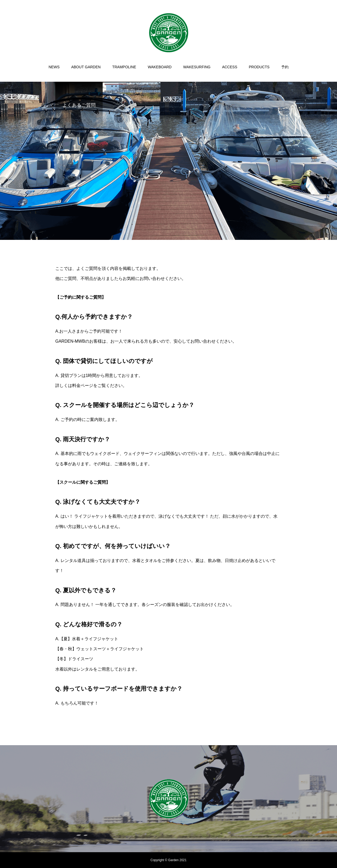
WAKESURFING (197, 67)
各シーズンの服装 (158, 605)
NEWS (54, 67)
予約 (285, 67)
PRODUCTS (259, 67)
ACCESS (230, 67)
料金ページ (83, 385)
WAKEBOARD (160, 67)
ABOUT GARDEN (86, 67)
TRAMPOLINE (124, 67)
